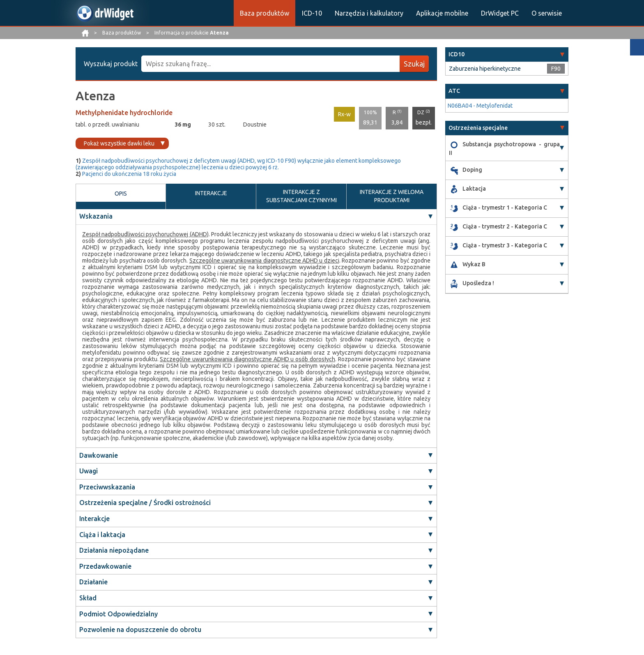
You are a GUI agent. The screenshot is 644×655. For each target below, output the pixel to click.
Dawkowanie (99, 456)
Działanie (93, 582)
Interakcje (94, 519)
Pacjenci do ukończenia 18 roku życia (129, 174)
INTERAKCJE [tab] (211, 197)
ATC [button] (454, 91)
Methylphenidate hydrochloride (124, 113)
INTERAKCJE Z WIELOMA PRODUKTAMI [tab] (392, 196)
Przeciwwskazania (107, 487)
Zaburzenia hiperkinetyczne (485, 69)
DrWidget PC (500, 13)
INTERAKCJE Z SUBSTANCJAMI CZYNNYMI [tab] (301, 196)
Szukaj (414, 64)
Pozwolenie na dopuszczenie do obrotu (140, 630)
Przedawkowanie (105, 567)
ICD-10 (312, 13)
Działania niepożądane (114, 551)
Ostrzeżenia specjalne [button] (478, 128)
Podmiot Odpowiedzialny (118, 614)
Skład (88, 598)
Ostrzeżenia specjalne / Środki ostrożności (145, 503)
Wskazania (96, 217)
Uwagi (89, 471)
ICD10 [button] (457, 54)
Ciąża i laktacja (102, 535)
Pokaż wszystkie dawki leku (119, 143)
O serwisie (547, 13)
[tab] (507, 54)
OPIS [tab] (121, 197)
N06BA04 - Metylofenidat (480, 106)
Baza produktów (264, 13)
